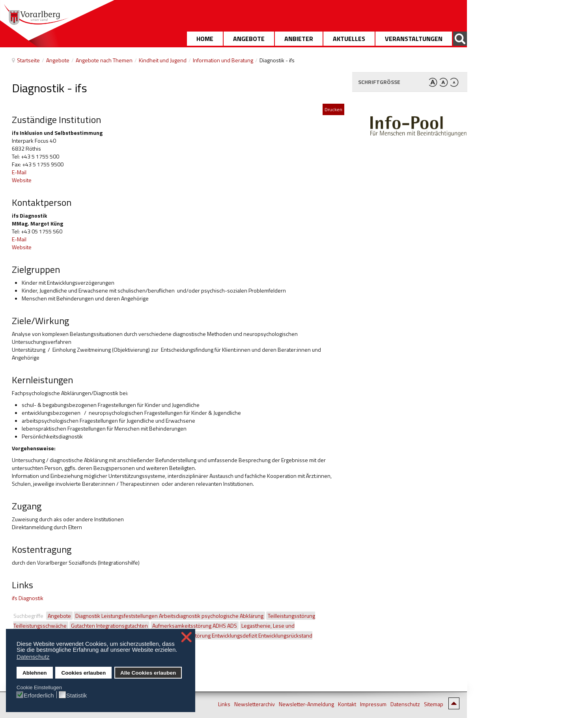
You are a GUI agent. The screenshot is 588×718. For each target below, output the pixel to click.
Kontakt (347, 704)
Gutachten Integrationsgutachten (109, 626)
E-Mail (19, 172)
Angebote (58, 60)
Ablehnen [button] (35, 673)
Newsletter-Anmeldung (306, 704)
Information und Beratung (223, 60)
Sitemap (434, 704)
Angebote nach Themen (104, 60)
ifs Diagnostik (28, 598)
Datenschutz (405, 704)
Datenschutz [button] (33, 657)
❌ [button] (187, 637)
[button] (180, 651)
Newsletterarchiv (255, 704)
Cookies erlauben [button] (84, 673)
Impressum (373, 704)
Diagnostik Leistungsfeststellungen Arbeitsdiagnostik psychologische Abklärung (169, 616)
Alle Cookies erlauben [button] (148, 673)
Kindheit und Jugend (163, 60)
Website (22, 180)
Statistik (77, 695)
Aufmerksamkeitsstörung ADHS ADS (195, 626)
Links (224, 704)
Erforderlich (39, 695)
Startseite (28, 60)
